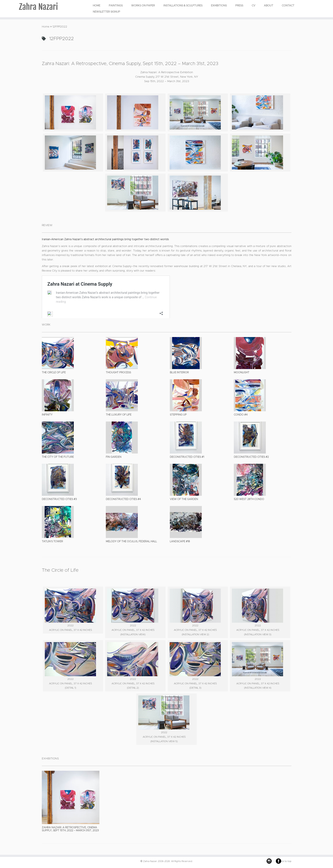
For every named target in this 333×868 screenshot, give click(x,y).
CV (254, 6)
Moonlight (242, 372)
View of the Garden (184, 499)
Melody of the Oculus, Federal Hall (131, 541)
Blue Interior (179, 372)
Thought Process (118, 372)
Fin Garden (114, 457)
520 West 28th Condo (249, 499)
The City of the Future (58, 457)
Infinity (47, 415)
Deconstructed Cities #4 (123, 499)
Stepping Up (178, 415)
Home (97, 6)
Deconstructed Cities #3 (59, 499)
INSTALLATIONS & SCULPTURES (183, 6)
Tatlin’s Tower (52, 541)
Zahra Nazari (38, 7)
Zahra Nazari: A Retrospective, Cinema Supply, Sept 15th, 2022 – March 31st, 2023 (130, 64)
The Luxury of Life (119, 415)
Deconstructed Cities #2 (251, 457)
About (269, 6)
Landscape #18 (180, 541)
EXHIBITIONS (219, 6)
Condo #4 (241, 415)
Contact (288, 6)
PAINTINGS (116, 6)
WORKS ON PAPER (143, 6)
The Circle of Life (54, 372)
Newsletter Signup (106, 12)
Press (239, 6)
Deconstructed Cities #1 (187, 457)
